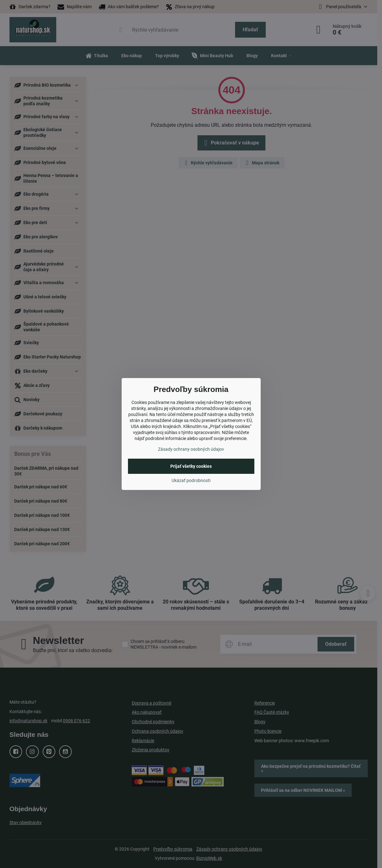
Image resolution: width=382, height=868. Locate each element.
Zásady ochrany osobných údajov (191, 449)
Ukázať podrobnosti (191, 480)
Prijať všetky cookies (191, 466)
